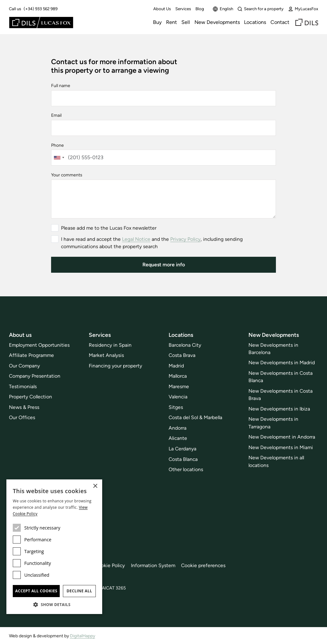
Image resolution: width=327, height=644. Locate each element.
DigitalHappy (83, 636)
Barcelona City (185, 345)
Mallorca (178, 376)
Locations (255, 22)
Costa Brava (182, 355)
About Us (162, 9)
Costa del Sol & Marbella (195, 417)
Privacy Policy (185, 239)
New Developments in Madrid (282, 363)
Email (56, 115)
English (223, 9)
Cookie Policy (110, 565)
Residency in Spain (110, 345)
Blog (200, 9)
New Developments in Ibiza (279, 409)
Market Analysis (106, 355)
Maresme (179, 386)
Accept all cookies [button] (36, 591)
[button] (54, 604)
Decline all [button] (80, 591)
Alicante (178, 438)
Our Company (24, 366)
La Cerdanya (183, 449)
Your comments (67, 175)
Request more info (164, 265)
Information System (153, 565)
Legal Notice (136, 239)
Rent (171, 22)
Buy (157, 22)
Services (183, 9)
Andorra (178, 428)
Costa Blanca (183, 459)
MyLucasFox (303, 9)
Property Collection (30, 397)
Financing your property (115, 366)
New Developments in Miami (281, 447)
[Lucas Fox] (41, 22)
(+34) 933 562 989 (41, 9)
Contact (280, 22)
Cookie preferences (203, 565)
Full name (61, 85)
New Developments (217, 22)
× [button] (95, 486)
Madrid (176, 366)
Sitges (176, 407)
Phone (57, 145)
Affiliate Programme (31, 355)
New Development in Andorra (282, 437)
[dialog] (54, 547)
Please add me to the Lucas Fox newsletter (109, 228)
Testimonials (23, 386)
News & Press (24, 407)
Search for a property (260, 9)
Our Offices (22, 417)
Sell (186, 22)
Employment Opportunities (39, 345)
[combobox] (59, 158)
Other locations (186, 469)
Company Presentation (35, 376)
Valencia (178, 397)
